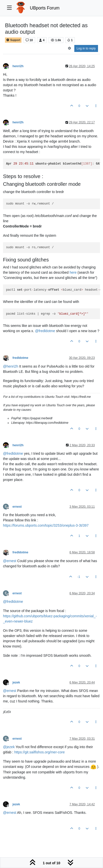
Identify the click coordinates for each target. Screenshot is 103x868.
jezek (16, 682)
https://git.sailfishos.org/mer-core (39, 752)
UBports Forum (45, 8)
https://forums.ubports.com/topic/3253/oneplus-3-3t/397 (46, 525)
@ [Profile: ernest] (10, 561)
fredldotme (20, 358)
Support (13, 40)
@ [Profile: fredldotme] (45, 331)
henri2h (18, 66)
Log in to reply (86, 48)
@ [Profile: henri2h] (11, 366)
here (73, 272)
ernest (17, 507)
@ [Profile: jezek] (9, 747)
